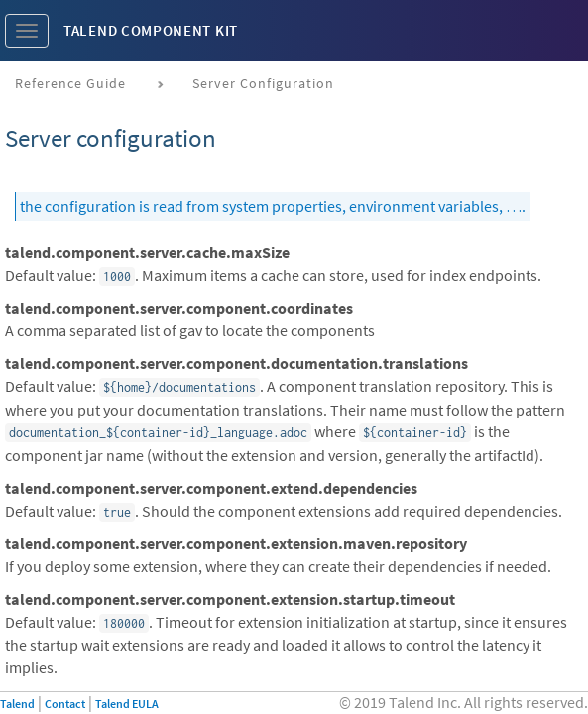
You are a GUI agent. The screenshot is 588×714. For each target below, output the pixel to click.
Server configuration (263, 83)
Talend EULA (127, 704)
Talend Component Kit (151, 30)
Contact (65, 704)
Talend (17, 704)
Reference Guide (70, 83)
